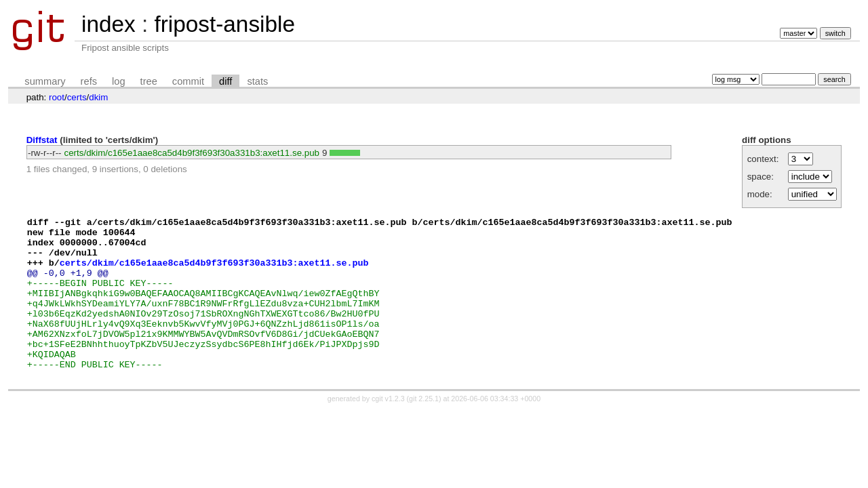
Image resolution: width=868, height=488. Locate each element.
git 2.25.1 (424, 429)
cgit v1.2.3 (388, 429)
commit (188, 81)
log (119, 81)
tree (149, 81)
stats (257, 81)
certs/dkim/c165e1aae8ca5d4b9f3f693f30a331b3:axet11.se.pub (192, 153)
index (108, 24)
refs (89, 81)
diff (225, 81)
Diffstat (42, 140)
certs (77, 97)
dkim (98, 97)
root (57, 97)
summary (45, 81)
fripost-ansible (224, 24)
